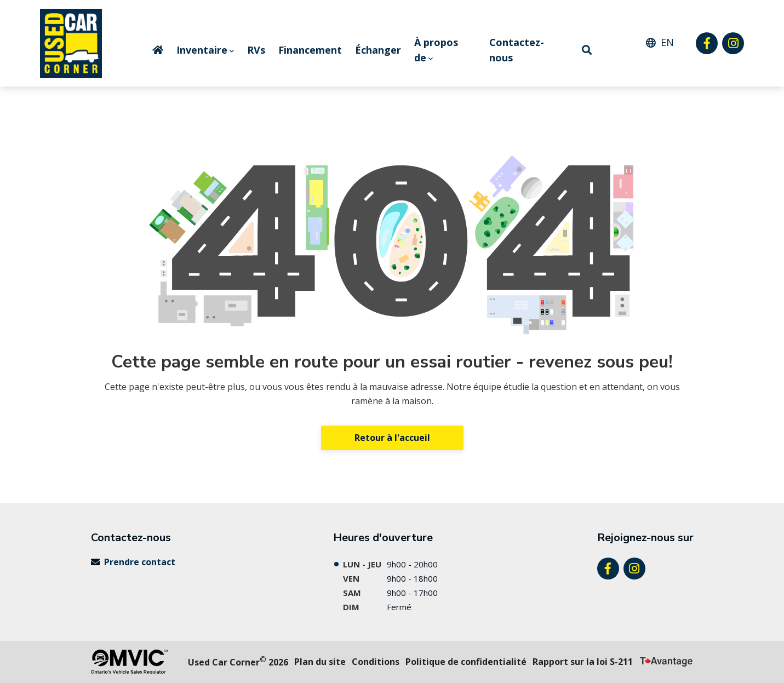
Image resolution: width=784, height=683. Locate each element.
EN (667, 42)
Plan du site (320, 662)
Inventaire (202, 50)
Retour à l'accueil (392, 438)
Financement (310, 50)
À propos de (436, 50)
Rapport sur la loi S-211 (583, 662)
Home (158, 50)
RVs (256, 50)
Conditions (376, 662)
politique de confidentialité (466, 662)
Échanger (378, 50)
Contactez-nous (517, 50)
